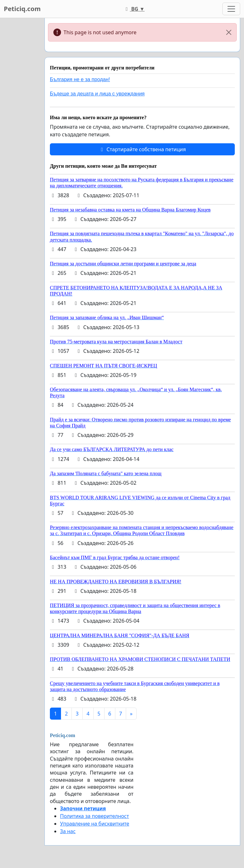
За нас (68, 831)
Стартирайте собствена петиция (142, 149)
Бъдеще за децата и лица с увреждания (97, 94)
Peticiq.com (22, 9)
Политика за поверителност (95, 816)
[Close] (229, 32)
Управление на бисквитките (95, 824)
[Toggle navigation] (231, 9)
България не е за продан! (80, 79)
